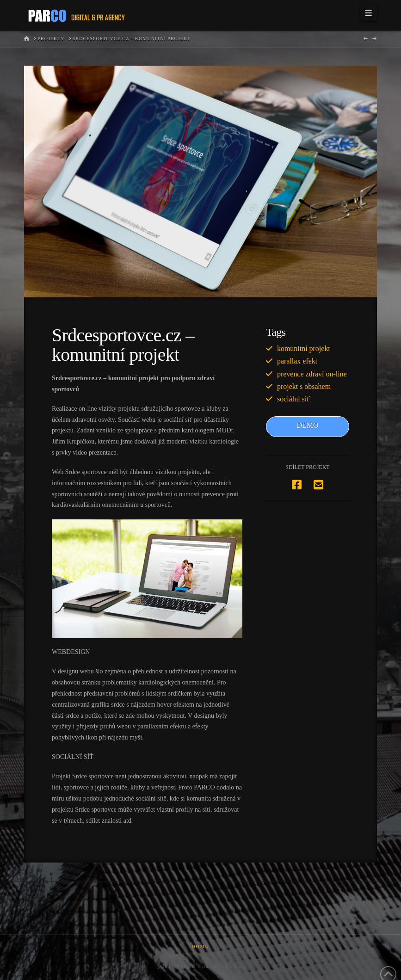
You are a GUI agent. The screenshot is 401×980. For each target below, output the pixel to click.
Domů (200, 946)
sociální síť (293, 399)
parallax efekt (297, 361)
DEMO (307, 425)
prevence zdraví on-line (312, 374)
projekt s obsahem (304, 386)
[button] (369, 13)
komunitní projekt (304, 348)
